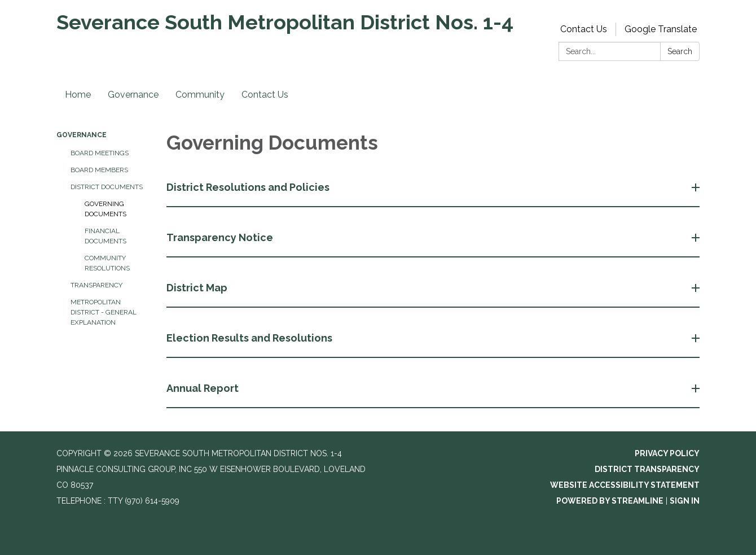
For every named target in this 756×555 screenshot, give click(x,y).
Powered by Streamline (610, 501)
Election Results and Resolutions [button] (250, 338)
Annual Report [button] (204, 388)
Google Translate (661, 29)
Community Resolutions (107, 263)
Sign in (685, 501)
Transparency (96, 285)
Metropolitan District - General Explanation (104, 312)
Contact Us (584, 29)
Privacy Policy (667, 453)
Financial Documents (106, 236)
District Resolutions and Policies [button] (249, 187)
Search (680, 51)
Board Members (99, 170)
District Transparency (647, 469)
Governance (133, 95)
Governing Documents (106, 209)
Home (78, 95)
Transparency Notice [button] (221, 237)
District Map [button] (198, 288)
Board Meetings (100, 153)
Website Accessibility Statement (625, 485)
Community (200, 95)
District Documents (107, 187)
